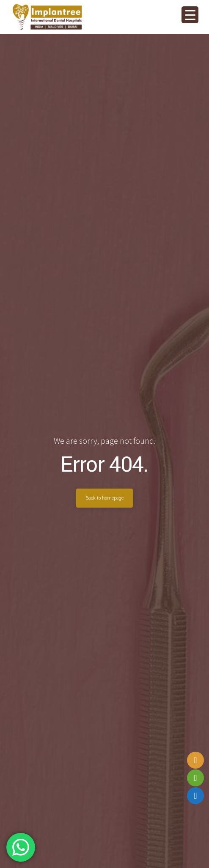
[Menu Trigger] (190, 15)
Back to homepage (104, 498)
